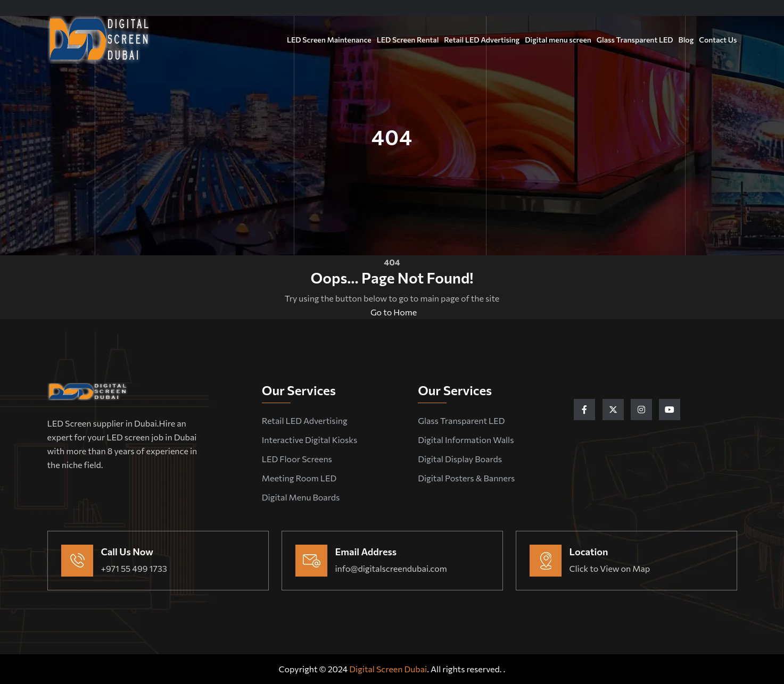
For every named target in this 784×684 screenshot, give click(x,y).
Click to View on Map (610, 568)
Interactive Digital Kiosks (310, 440)
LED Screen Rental (408, 40)
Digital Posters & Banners (466, 478)
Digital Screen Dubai (388, 669)
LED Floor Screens (297, 459)
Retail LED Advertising (482, 40)
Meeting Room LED (299, 478)
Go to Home (392, 312)
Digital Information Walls (466, 440)
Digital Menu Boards (301, 497)
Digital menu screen (558, 40)
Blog (686, 40)
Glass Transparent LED (635, 40)
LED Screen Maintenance (329, 40)
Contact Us (718, 40)
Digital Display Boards (460, 459)
